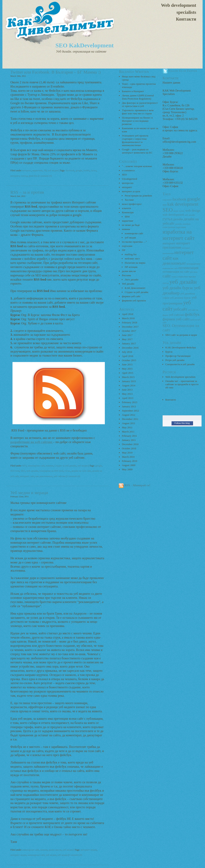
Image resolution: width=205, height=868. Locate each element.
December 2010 (130, 444)
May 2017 (127, 339)
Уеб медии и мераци (29, 493)
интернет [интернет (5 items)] (169, 243)
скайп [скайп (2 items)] (174, 277)
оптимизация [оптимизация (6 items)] (188, 268)
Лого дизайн (132, 280)
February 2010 (130, 461)
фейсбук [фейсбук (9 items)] (192, 314)
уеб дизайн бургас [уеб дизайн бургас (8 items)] (178, 288)
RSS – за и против (27, 192)
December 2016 (130, 348)
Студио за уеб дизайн (65, 466)
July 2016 (127, 352)
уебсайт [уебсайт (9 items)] (180, 309)
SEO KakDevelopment (85, 45)
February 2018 (130, 322)
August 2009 (129, 465)
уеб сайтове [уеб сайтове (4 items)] (176, 315)
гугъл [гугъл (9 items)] (167, 219)
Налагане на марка (135, 263)
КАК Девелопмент (135, 288)
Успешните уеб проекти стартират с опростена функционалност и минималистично (135, 140)
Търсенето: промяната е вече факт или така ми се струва (138, 112)
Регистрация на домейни (138, 196)
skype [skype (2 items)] (176, 211)
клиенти (126, 208)
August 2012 (129, 415)
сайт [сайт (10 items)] (167, 276)
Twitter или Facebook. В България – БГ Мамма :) (56, 72)
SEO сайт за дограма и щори (181, 335)
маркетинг (38, 170)
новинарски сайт (36, 466)
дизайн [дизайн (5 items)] (178, 219)
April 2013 (128, 398)
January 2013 (129, 406)
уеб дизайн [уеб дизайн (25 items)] (183, 282)
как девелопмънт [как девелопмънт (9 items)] (174, 261)
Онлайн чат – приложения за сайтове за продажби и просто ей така (182, 384)
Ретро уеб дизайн (175, 360)
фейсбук (33, 176)
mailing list (131, 254)
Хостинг (129, 200)
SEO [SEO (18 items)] (168, 210)
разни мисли (55, 850)
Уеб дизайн (128, 284)
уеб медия (63, 855)
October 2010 (129, 448)
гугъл (93, 170)
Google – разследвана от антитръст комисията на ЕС (137, 151)
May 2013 (127, 394)
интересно (128, 183)
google (79, 170)
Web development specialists (179, 9)
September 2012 (130, 411)
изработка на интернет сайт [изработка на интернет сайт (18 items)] (179, 235)
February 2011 (130, 436)
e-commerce (128, 170)
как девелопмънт (44, 476)
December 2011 (130, 419)
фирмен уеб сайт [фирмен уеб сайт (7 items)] (176, 319)
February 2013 (130, 402)
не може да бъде (131, 225)
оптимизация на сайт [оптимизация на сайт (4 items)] (176, 272)
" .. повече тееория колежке (137, 166)
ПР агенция (131, 267)
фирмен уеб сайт (131, 296)
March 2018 (128, 318)
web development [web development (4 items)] (173, 215)
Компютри (128, 212)
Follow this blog (182, 423)
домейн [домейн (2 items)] (178, 224)
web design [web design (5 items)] (193, 211)
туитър (24, 176)
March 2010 (128, 457)
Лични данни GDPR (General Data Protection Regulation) (138, 97)
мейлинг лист (132, 259)
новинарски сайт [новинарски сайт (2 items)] (170, 268)
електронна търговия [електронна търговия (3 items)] (174, 227)
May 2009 (127, 469)
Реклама (126, 275)
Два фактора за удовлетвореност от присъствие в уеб (140, 104)
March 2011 (128, 432)
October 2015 (129, 360)
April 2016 (128, 356)
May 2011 (127, 427)
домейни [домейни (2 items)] (186, 224)
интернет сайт (27, 476)
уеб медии (53, 170)
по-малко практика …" (134, 242)
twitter (87, 170)
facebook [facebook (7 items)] (179, 199)
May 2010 (127, 453)
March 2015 (128, 377)
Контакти (186, 19)
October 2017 (129, 331)
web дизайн (32, 471)
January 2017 (129, 343)
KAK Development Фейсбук (181, 347)
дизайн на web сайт (81, 471)
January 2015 (129, 381)
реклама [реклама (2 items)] (194, 272)
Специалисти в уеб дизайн (180, 364)
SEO (24, 466)
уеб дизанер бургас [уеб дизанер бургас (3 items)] (180, 298)
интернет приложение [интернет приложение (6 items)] (176, 245)
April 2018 (128, 314)
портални (127, 246)
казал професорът (132, 204)
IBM (127, 217)
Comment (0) (45, 176)
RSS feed (15, 471)
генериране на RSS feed (51, 471)
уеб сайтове (60, 476)
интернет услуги (131, 191)
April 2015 (128, 373)
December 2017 (130, 327)
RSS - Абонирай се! (134, 485)
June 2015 (127, 364)
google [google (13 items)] (194, 199)
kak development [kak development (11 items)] (183, 204)
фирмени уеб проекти (134, 300)
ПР (45, 170)
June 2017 (127, 335)
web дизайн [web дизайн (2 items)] (190, 215)
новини (50, 466)
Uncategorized (130, 179)
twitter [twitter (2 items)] (182, 211)
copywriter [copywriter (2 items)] (167, 200)
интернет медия (18, 855)
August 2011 (129, 423)
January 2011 (129, 440)
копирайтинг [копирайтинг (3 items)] (194, 264)
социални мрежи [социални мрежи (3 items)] (186, 277)
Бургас (169, 352)
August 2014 (129, 385)
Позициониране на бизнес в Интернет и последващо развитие (137, 121)
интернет (27, 170)
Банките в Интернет (133, 91)
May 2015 (127, 369)
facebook (70, 170)
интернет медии (89, 850)
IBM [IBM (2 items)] (165, 205)
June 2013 (127, 390)
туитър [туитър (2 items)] (166, 283)
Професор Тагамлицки (178, 356)
